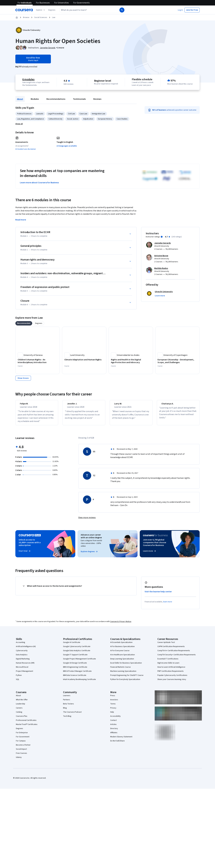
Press (113, 698)
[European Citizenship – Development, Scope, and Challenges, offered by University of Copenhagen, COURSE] (177, 361)
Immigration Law (99, 114)
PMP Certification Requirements (171, 674)
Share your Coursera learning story (172, 682)
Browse (26, 17)
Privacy (113, 710)
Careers (19, 710)
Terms (113, 706)
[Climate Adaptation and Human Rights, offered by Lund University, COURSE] (84, 360)
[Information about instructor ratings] (162, 237)
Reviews (97, 99)
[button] (52, 10)
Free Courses (21, 756)
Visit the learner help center (158, 594)
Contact (113, 723)
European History (105, 119)
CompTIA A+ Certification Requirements (174, 653)
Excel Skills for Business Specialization (126, 665)
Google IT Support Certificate (75, 657)
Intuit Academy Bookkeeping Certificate (79, 682)
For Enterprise (22, 735)
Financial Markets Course (120, 670)
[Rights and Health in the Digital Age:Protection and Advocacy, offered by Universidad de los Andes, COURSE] (131, 361)
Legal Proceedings (56, 114)
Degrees (19, 731)
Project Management (24, 674)
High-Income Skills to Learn (168, 665)
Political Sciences (24, 114)
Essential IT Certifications (168, 661)
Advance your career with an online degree (91, 539)
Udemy (19, 760)
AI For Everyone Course (120, 653)
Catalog (19, 715)
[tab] (24, 323)
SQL (18, 682)
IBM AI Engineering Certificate (75, 670)
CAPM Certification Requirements (171, 649)
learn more (168, 604)
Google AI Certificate (72, 645)
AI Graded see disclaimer (26, 149)
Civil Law (71, 114)
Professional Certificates (26, 723)
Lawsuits (40, 114)
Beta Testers (68, 706)
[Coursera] (24, 10)
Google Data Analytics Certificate (77, 653)
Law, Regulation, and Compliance (31, 119)
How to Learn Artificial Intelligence (171, 670)
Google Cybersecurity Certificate (77, 649)
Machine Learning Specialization (123, 674)
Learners (67, 698)
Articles (113, 727)
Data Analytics (22, 657)
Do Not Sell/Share (117, 743)
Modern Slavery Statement (121, 739)
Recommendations (56, 99)
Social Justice (73, 119)
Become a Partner (23, 747)
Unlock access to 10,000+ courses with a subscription (30, 545)
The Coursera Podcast (72, 715)
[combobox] (86, 10)
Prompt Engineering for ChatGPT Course (127, 678)
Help (112, 715)
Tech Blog (67, 719)
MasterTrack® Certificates (27, 727)
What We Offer (22, 702)
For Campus (21, 743)
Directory (114, 731)
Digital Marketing (23, 661)
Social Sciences (41, 17)
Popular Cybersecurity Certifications (172, 678)
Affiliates (114, 735)
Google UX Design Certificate (75, 665)
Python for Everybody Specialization (125, 682)
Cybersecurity (22, 653)
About (20, 99)
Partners (67, 702)
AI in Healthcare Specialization (123, 657)
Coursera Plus (22, 719)
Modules (35, 99)
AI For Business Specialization (122, 649)
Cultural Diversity (55, 119)
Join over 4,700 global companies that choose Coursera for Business (155, 545)
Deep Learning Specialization (122, 661)
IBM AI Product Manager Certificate (77, 674)
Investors (114, 702)
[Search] (122, 10)
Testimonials (79, 99)
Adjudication (88, 119)
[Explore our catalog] (41, 10)
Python (19, 678)
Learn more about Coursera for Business (39, 183)
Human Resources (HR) (25, 665)
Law (54, 17)
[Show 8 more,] (23, 378)
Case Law (83, 114)
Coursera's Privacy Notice (121, 624)
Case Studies (122, 119)
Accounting (20, 645)
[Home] (17, 17)
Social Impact (21, 752)
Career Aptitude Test (166, 645)
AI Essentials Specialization (121, 645)
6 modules (28, 79)
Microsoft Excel (22, 670)
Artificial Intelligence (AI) (26, 649)
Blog (65, 710)
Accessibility (115, 719)
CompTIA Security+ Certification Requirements (177, 657)
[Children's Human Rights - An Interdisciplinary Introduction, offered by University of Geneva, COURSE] (38, 361)
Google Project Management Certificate (79, 661)
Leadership (20, 706)
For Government (23, 739)
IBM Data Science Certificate (75, 678)
